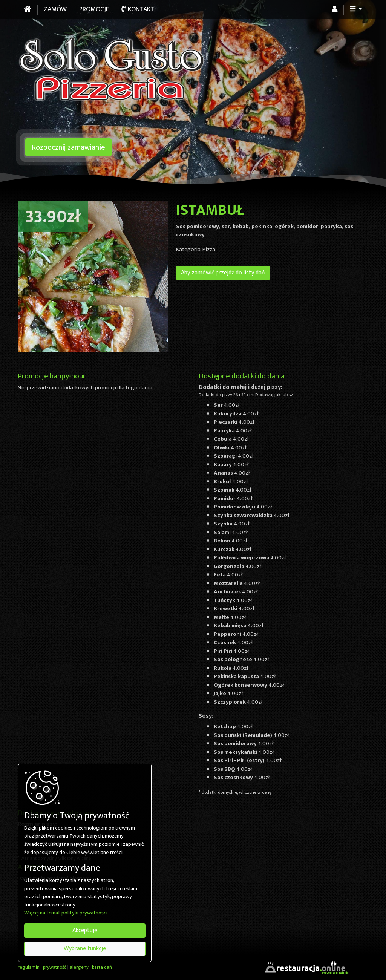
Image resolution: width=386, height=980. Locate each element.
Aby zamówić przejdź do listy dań (223, 273)
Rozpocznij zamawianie (68, 147)
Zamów (55, 9)
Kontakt (138, 9)
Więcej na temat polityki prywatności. (66, 913)
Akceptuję (85, 930)
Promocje (94, 9)
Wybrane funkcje (85, 949)
